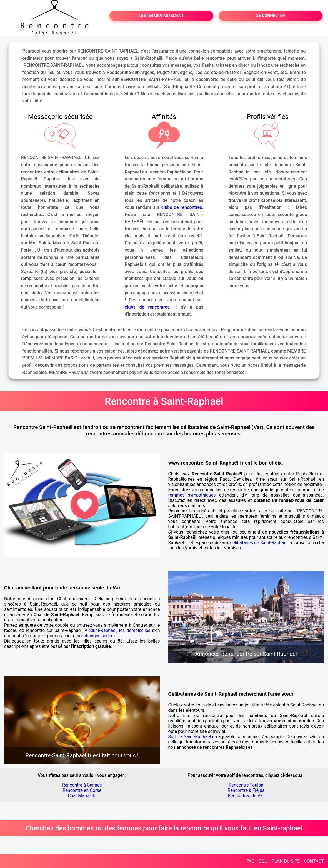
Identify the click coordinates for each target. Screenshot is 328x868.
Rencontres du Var (246, 796)
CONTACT (314, 861)
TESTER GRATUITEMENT (161, 16)
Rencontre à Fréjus (246, 790)
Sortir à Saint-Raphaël (190, 737)
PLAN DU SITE (286, 861)
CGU (263, 861)
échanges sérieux (99, 636)
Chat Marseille (82, 796)
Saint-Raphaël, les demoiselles (120, 630)
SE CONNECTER (271, 16)
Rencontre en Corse (82, 790)
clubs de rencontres (182, 207)
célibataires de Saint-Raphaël (259, 543)
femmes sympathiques (192, 495)
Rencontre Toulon (246, 785)
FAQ (250, 861)
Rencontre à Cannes (82, 785)
